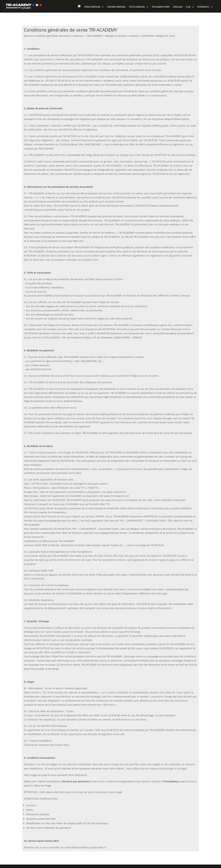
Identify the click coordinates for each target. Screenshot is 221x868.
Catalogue (178, 7)
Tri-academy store (160, 7)
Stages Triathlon (92, 7)
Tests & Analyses (137, 7)
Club (188, 7)
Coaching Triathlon (116, 7)
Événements (203, 7)
